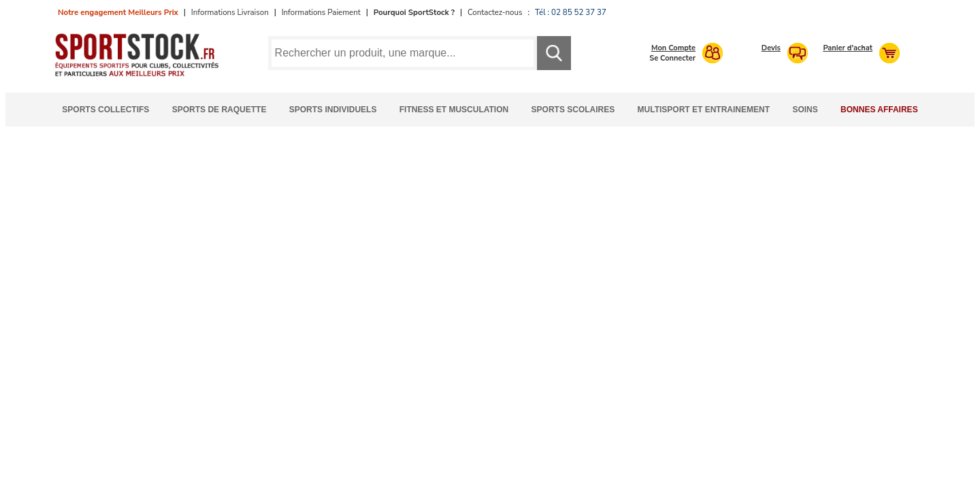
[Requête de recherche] (403, 53)
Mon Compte (673, 48)
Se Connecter (672, 58)
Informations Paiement (321, 12)
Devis (771, 48)
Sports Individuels (333, 110)
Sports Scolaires (573, 110)
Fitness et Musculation (454, 110)
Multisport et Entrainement (704, 110)
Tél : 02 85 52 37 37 (571, 12)
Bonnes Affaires (879, 110)
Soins (805, 110)
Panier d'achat (848, 48)
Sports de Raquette (219, 110)
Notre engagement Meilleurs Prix (118, 12)
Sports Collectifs (105, 110)
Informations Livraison (230, 12)
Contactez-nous (495, 12)
